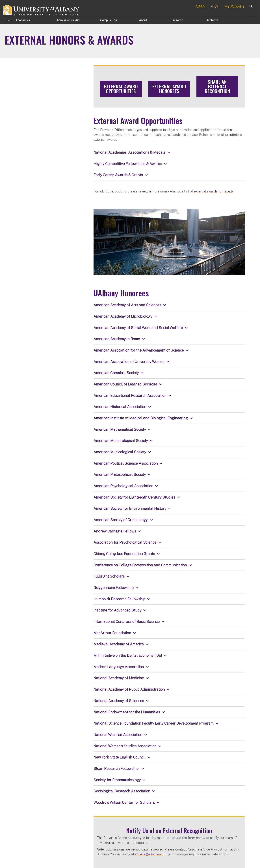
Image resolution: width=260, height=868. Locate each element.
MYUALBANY (235, 7)
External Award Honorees (169, 89)
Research (177, 20)
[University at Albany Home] (41, 10)
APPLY (200, 7)
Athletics (213, 20)
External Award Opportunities (121, 89)
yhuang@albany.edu (149, 854)
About (143, 20)
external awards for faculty (214, 191)
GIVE (215, 7)
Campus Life (109, 20)
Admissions (68, 20)
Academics (23, 20)
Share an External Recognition (217, 86)
